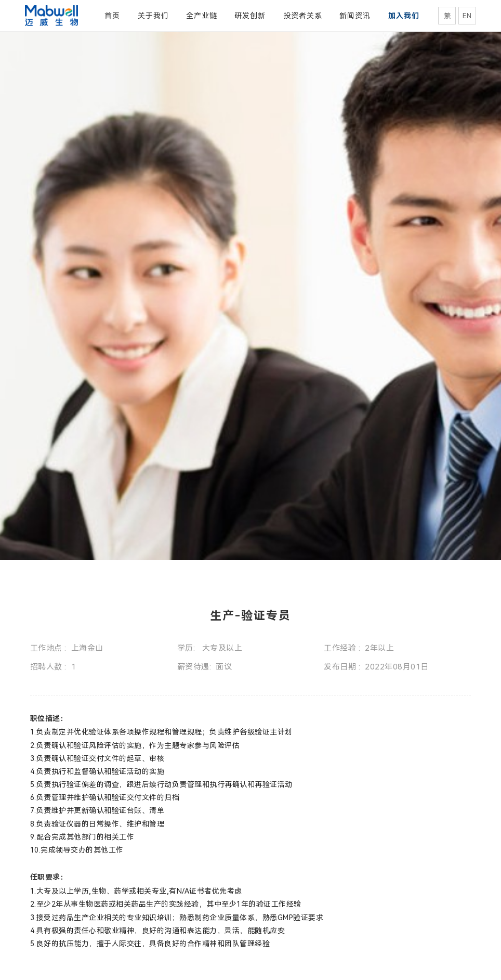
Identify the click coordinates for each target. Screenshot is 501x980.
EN (467, 16)
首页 (112, 16)
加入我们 (404, 16)
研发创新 (250, 16)
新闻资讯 (355, 16)
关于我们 (153, 16)
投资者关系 (303, 16)
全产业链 (202, 16)
